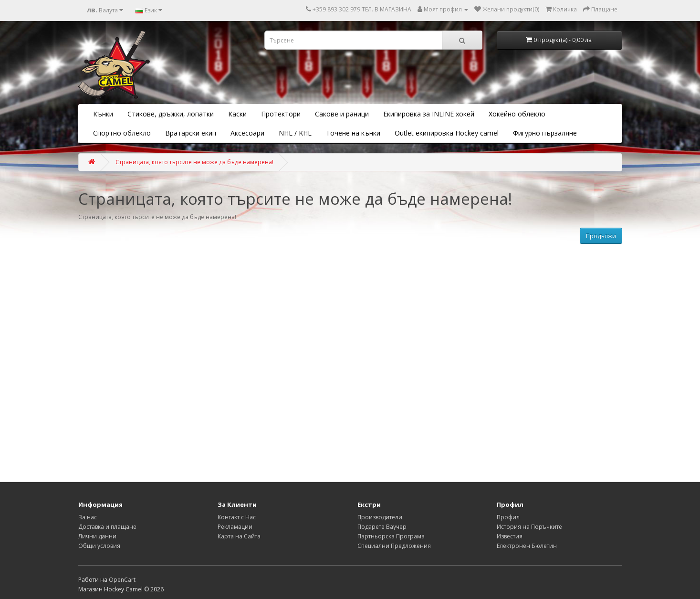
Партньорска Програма (391, 536)
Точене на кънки (353, 133)
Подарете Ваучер (382, 527)
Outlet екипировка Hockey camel (447, 133)
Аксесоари (247, 133)
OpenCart (122, 580)
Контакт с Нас (237, 517)
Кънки (103, 114)
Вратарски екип (191, 133)
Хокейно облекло (517, 114)
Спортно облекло (122, 133)
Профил (508, 517)
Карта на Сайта (239, 536)
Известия (510, 536)
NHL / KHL (295, 133)
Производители (380, 517)
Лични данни (97, 536)
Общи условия (99, 546)
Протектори (281, 114)
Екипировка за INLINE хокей (429, 114)
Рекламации (235, 527)
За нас (88, 517)
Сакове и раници (342, 114)
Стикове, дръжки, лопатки (171, 114)
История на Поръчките (529, 527)
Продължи (601, 236)
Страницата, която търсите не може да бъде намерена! (194, 162)
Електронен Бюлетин (527, 546)
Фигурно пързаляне (545, 133)
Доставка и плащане (107, 527)
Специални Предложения (394, 546)
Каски (237, 114)
